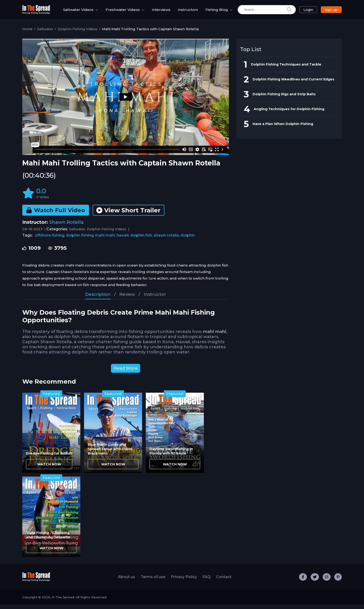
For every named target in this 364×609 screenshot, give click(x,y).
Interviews (161, 12)
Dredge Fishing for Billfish (49, 458)
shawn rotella (166, 240)
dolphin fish (141, 240)
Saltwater (45, 33)
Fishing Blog (212, 12)
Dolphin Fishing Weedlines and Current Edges (293, 84)
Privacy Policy (184, 581)
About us (127, 581)
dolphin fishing (80, 240)
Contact (224, 581)
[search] (263, 12)
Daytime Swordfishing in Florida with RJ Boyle (171, 456)
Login (306, 12)
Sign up (328, 12)
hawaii (123, 240)
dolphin (188, 240)
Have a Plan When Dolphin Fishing (283, 128)
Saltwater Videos (72, 12)
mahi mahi (105, 240)
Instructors (188, 12)
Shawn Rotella (66, 227)
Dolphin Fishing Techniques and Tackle (286, 69)
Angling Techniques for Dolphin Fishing (289, 113)
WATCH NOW (49, 469)
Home (27, 33)
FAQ (206, 581)
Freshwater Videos (116, 12)
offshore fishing (50, 240)
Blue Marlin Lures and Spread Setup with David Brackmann (110, 453)
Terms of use (153, 581)
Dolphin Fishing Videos (78, 33)
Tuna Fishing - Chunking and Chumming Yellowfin (48, 539)
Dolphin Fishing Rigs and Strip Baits (284, 99)
